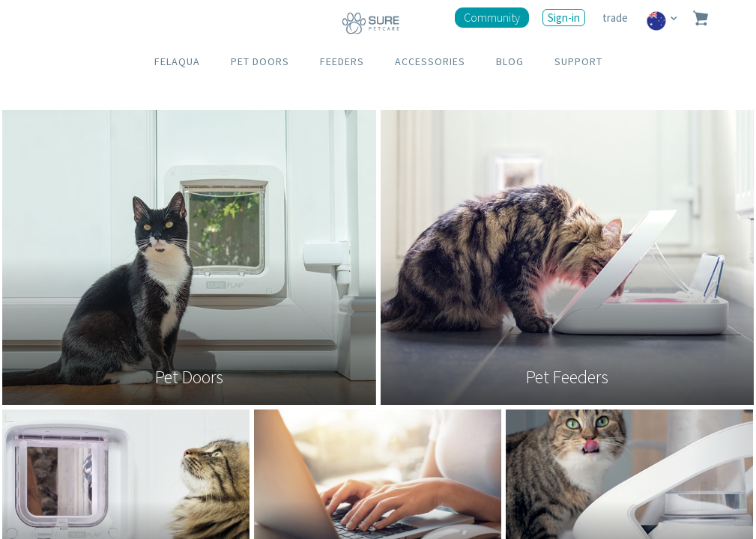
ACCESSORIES (430, 61)
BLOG (510, 61)
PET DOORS (260, 61)
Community (492, 17)
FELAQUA (177, 61)
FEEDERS (342, 61)
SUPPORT (578, 61)
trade (616, 18)
